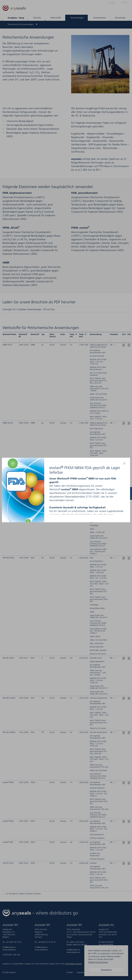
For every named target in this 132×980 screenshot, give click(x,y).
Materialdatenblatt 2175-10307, (82, 497)
